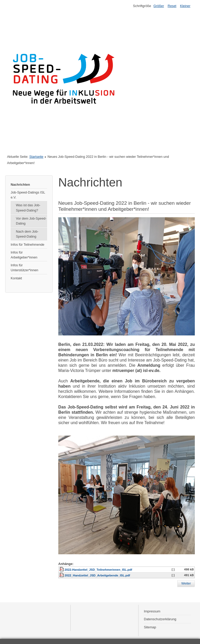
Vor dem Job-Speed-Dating (31, 221)
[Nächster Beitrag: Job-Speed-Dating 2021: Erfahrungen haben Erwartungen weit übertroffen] (186, 583)
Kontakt (16, 278)
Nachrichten (20, 185)
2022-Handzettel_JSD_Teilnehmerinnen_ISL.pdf (98, 570)
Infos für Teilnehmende (27, 245)
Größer (159, 6)
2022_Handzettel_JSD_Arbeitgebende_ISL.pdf (97, 575)
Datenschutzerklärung (160, 619)
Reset (172, 6)
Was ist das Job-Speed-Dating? (28, 208)
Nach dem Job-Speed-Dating (27, 234)
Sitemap (150, 627)
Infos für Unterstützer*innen (24, 268)
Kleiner (185, 6)
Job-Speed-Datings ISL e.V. (28, 195)
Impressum (152, 611)
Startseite (36, 157)
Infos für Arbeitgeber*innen (24, 255)
